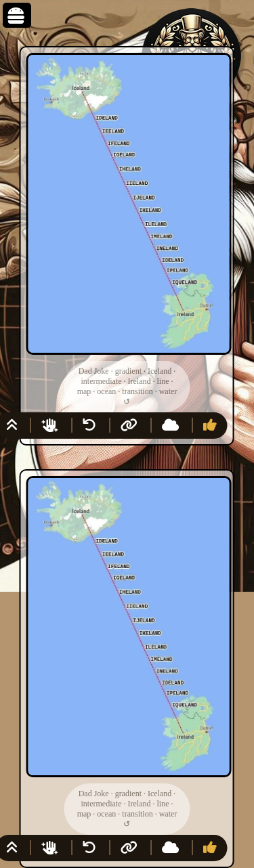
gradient (128, 371)
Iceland (160, 371)
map (84, 391)
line (163, 381)
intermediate (102, 381)
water (168, 391)
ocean (106, 391)
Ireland (139, 381)
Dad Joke (94, 371)
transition (137, 391)
